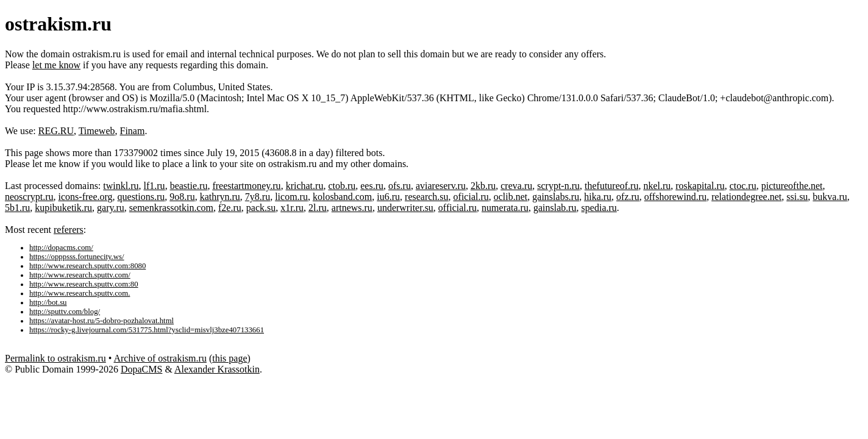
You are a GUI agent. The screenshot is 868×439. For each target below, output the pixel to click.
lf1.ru (155, 186)
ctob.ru (342, 186)
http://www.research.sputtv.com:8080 (87, 266)
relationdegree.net (746, 197)
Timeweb (97, 131)
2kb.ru (483, 186)
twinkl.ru (121, 186)
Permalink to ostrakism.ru (55, 358)
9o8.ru (182, 197)
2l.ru (318, 208)
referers (69, 230)
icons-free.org (86, 197)
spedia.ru (599, 208)
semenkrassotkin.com (171, 208)
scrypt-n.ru (558, 186)
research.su (427, 197)
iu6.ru (388, 197)
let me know (56, 65)
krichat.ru (305, 186)
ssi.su (797, 197)
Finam (133, 131)
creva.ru (516, 186)
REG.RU (56, 131)
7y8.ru (258, 197)
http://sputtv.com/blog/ (65, 312)
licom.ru (291, 197)
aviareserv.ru (441, 186)
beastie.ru (189, 186)
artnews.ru (352, 208)
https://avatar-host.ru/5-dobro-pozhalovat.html (101, 321)
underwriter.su (405, 208)
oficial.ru (471, 197)
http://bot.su (48, 302)
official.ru (457, 208)
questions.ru (141, 197)
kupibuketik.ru (63, 208)
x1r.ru (292, 208)
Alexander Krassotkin (217, 369)
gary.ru (111, 208)
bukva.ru (830, 197)
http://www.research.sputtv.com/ (80, 275)
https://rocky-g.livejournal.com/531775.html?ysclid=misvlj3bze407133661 (147, 330)
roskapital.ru (700, 186)
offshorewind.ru (675, 197)
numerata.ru (505, 208)
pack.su (261, 208)
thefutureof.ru (611, 186)
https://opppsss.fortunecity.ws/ (77, 257)
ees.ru (372, 186)
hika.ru (598, 197)
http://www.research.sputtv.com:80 (84, 284)
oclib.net (511, 197)
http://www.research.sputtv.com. (80, 293)
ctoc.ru (743, 186)
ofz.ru (628, 197)
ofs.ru (400, 186)
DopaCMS (141, 369)
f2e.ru (230, 208)
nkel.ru (657, 186)
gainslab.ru (555, 208)
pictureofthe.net (792, 186)
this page (229, 358)
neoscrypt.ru (29, 197)
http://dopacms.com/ (61, 248)
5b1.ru (17, 208)
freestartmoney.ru (246, 186)
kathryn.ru (220, 197)
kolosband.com (342, 197)
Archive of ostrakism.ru (160, 358)
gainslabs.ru (556, 197)
